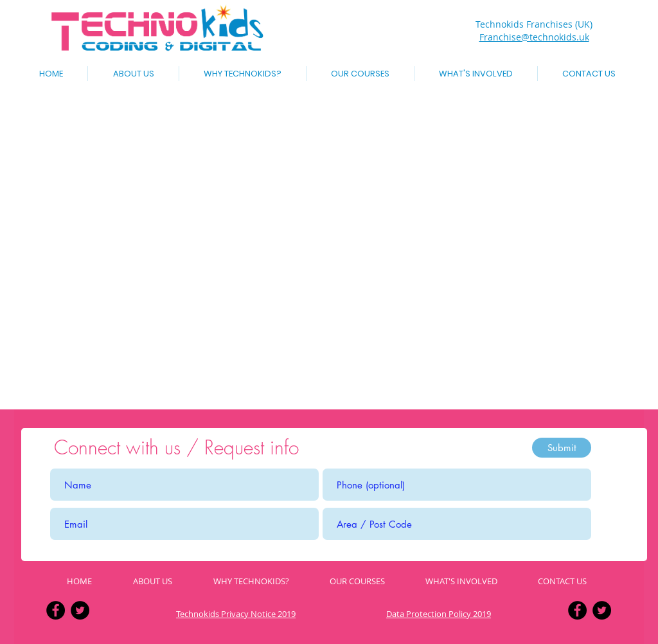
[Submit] (562, 448)
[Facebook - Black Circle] (56, 610)
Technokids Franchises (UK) (534, 24)
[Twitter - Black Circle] (80, 610)
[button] (360, 74)
